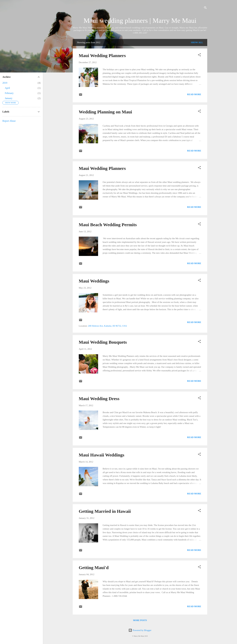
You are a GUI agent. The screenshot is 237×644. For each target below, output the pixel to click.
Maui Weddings (94, 281)
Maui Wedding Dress (99, 399)
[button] (199, 55)
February (9, 93)
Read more (194, 94)
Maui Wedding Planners (102, 55)
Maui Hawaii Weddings (101, 455)
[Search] (205, 8)
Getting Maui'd (94, 568)
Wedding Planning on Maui (105, 112)
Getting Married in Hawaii (105, 511)
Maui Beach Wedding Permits (108, 225)
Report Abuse (9, 121)
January (9, 98)
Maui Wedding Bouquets (103, 342)
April (7, 88)
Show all (197, 42)
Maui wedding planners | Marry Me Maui (140, 21)
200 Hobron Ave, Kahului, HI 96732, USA (107, 326)
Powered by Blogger (140, 630)
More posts (140, 620)
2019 (5, 83)
